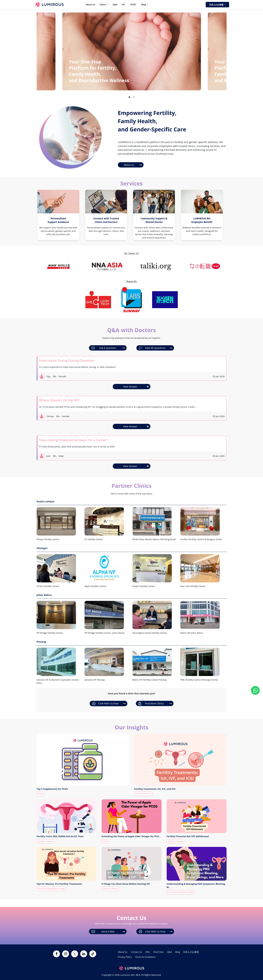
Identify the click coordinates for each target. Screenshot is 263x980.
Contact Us (136, 952)
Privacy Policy (125, 957)
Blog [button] (144, 5)
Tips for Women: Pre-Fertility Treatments (59, 884)
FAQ (148, 952)
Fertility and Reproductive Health (52, 889)
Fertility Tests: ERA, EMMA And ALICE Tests (60, 836)
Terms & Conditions (145, 957)
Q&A (115, 5)
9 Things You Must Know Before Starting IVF (126, 884)
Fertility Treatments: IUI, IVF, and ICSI (155, 789)
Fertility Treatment (143, 794)
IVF (123, 5)
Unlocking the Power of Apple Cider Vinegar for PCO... (131, 836)
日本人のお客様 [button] (217, 5)
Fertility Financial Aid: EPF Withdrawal (188, 836)
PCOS (133, 5)
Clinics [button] (103, 5)
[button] (129, 97)
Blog (178, 952)
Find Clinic (158, 952)
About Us (90, 5)
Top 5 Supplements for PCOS (52, 789)
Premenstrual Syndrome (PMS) (181, 892)
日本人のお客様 (191, 952)
